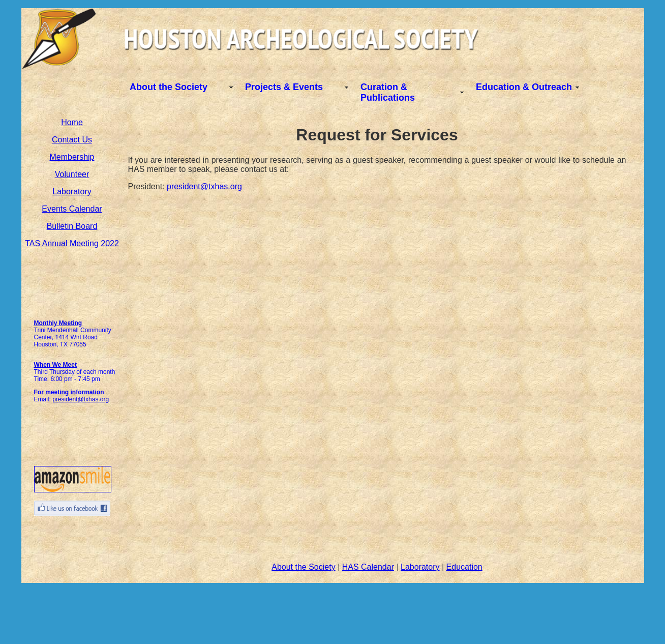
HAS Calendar (368, 567)
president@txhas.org (81, 399)
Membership (72, 157)
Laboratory (72, 192)
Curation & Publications (388, 92)
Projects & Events (284, 87)
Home (72, 122)
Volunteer (72, 174)
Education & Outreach (524, 87)
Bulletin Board (72, 226)
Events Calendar (72, 209)
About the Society (169, 87)
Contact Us (72, 140)
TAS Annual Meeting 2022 (72, 243)
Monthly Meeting (58, 323)
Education (464, 567)
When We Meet (55, 365)
